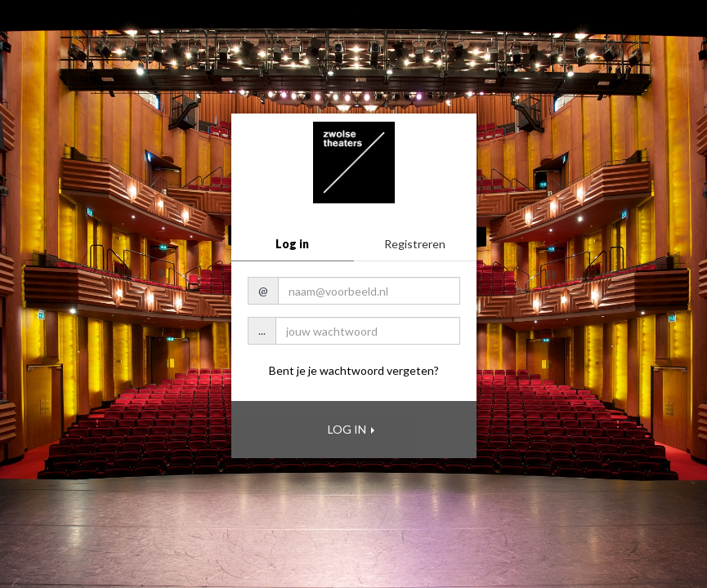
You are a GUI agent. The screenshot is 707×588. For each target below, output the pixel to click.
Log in (292, 244)
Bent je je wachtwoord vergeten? (354, 370)
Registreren (415, 244)
